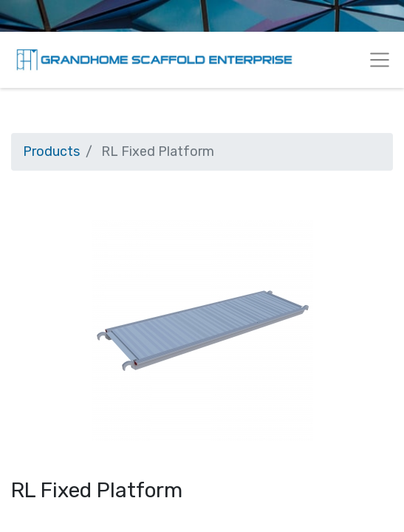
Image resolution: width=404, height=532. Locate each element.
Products (51, 151)
